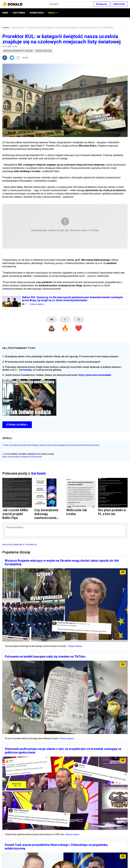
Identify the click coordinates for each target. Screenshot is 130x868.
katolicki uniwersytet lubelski (18, 51)
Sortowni (38, 473)
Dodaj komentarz (15, 527)
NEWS (5, 13)
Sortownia (25, 370)
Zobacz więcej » (37, 304)
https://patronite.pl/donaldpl (95, 375)
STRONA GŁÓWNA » (17, 425)
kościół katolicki (44, 51)
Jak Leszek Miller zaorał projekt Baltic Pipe (15, 514)
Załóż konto (119, 4)
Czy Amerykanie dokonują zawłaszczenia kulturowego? (46, 516)
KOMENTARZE (37, 13)
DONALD (6, 28)
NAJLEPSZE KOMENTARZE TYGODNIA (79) (20, 545)
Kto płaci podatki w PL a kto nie (112, 512)
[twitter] (13, 58)
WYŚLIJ (26, 58)
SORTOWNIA (19, 13)
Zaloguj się (101, 4)
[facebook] (6, 58)
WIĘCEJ (53, 13)
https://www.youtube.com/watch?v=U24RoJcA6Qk (22, 457)
